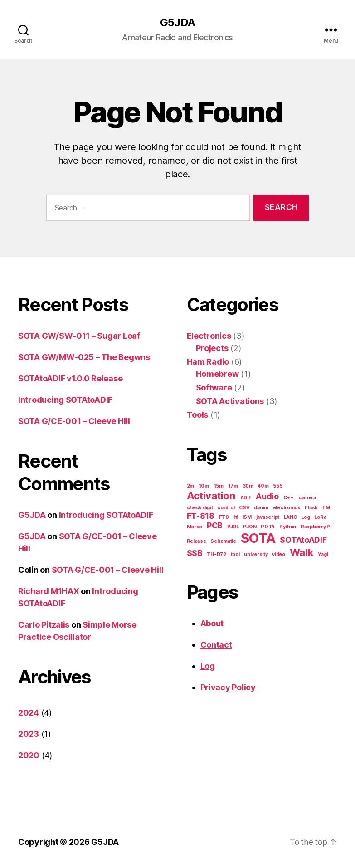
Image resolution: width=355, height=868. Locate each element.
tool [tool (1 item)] (235, 555)
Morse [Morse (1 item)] (195, 527)
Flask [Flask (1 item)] (311, 508)
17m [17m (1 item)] (233, 486)
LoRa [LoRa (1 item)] (320, 518)
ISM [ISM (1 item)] (247, 518)
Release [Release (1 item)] (197, 542)
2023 (29, 734)
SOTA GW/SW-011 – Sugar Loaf (79, 336)
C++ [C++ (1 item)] (289, 498)
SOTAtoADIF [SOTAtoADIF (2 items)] (303, 540)
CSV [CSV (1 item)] (244, 508)
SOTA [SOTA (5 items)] (258, 539)
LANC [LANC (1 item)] (290, 518)
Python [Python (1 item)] (288, 527)
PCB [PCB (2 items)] (215, 526)
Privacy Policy (228, 688)
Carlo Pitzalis (44, 625)
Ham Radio (208, 362)
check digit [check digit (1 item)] (200, 508)
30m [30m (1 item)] (248, 486)
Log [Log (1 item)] (305, 518)
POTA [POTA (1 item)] (268, 527)
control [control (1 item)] (226, 508)
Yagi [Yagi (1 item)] (323, 555)
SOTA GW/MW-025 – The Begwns (84, 358)
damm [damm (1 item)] (261, 508)
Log (208, 666)
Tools (198, 415)
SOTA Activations (230, 402)
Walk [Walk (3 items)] (302, 553)
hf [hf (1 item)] (236, 518)
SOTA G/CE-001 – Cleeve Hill (74, 422)
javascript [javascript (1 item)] (268, 518)
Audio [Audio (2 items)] (267, 497)
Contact (216, 645)
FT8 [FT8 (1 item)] (224, 518)
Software (214, 388)
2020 (29, 756)
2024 (29, 713)
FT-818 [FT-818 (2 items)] (201, 516)
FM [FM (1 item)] (326, 508)
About (212, 624)
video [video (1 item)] (279, 555)
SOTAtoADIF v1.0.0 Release (70, 379)
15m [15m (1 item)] (219, 486)
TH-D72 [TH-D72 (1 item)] (216, 555)
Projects (212, 349)
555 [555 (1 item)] (277, 486)
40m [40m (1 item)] (263, 486)
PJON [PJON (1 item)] (250, 527)
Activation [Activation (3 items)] (211, 496)
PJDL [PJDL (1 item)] (233, 527)
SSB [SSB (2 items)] (195, 553)
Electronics (209, 336)
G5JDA (177, 23)
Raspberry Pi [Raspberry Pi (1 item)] (316, 527)
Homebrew (217, 374)
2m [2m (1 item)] (190, 486)
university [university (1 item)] (256, 555)
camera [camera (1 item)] (307, 498)
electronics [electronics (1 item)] (287, 508)
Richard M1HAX (49, 592)
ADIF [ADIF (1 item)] (246, 498)
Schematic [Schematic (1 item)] (223, 542)
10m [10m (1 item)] (204, 486)
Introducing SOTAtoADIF (65, 400)
